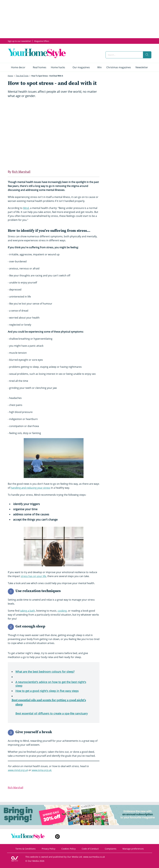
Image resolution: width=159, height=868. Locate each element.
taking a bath (27, 611)
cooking (62, 611)
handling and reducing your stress (30, 488)
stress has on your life (33, 576)
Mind (26, 208)
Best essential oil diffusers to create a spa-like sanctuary (52, 713)
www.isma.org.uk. (42, 770)
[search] (147, 55)
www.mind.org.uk (18, 770)
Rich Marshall (16, 788)
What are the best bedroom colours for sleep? (45, 672)
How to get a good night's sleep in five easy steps (47, 691)
